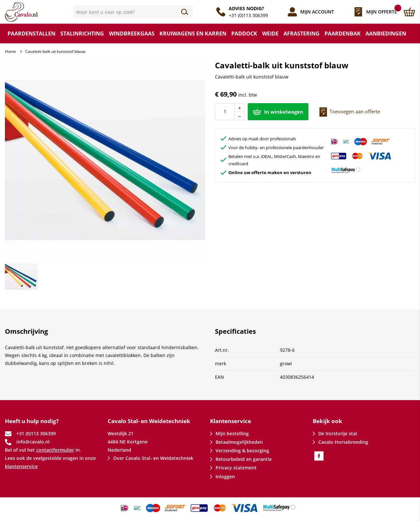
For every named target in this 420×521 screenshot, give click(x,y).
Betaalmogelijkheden (239, 442)
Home (10, 51)
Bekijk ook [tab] (327, 421)
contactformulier (55, 450)
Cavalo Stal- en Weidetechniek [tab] (149, 421)
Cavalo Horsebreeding (343, 442)
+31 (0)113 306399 (248, 15)
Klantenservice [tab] (231, 421)
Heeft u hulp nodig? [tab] (32, 421)
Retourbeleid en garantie (244, 459)
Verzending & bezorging (242, 451)
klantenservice (21, 466)
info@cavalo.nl (33, 442)
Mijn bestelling (232, 433)
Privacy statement (236, 468)
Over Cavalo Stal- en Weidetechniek (153, 458)
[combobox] (133, 12)
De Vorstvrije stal (338, 433)
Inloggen (225, 476)
